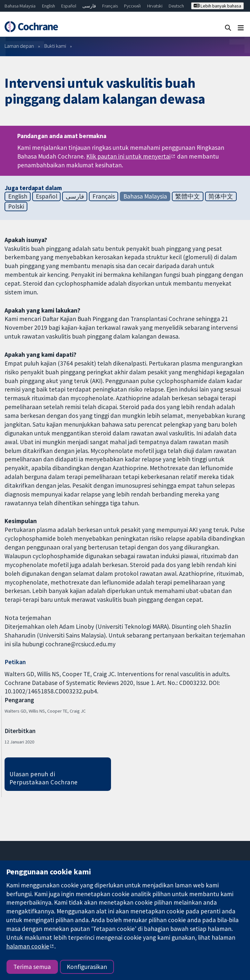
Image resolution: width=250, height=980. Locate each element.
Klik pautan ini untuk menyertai (128, 156)
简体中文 (221, 196)
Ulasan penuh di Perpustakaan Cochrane (44, 778)
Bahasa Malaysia (20, 6)
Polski (16, 206)
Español (69, 6)
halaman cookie (28, 946)
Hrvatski (155, 6)
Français (110, 6)
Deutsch (176, 6)
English (49, 6)
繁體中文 (187, 196)
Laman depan (19, 46)
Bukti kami (55, 46)
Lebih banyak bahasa (217, 6)
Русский (132, 6)
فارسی (89, 6)
